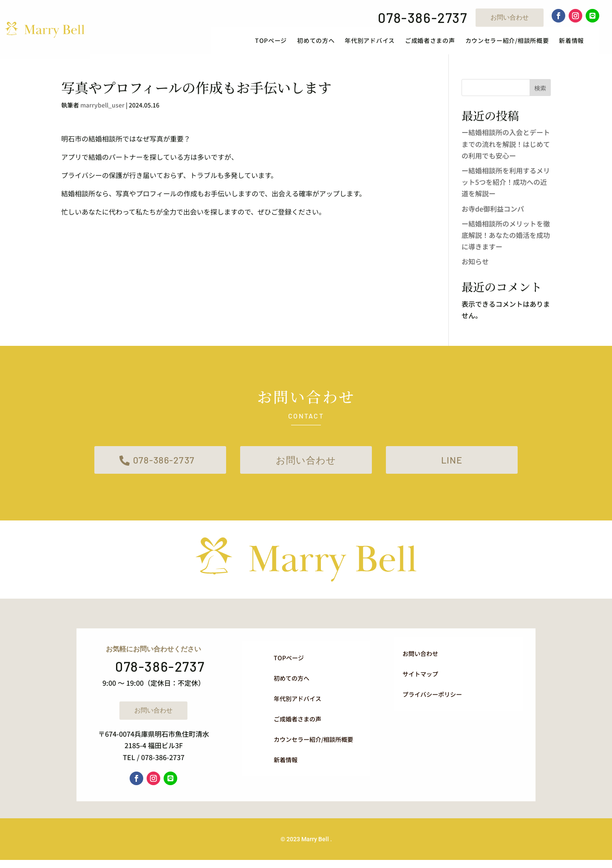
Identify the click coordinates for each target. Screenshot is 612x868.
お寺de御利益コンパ (493, 214)
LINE (452, 467)
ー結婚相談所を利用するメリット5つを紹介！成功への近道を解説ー (506, 187)
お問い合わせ (510, 17)
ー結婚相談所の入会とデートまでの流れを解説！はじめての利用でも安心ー (506, 149)
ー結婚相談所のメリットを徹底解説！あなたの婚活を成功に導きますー (506, 240)
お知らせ (475, 267)
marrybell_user (102, 110)
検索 (540, 93)
